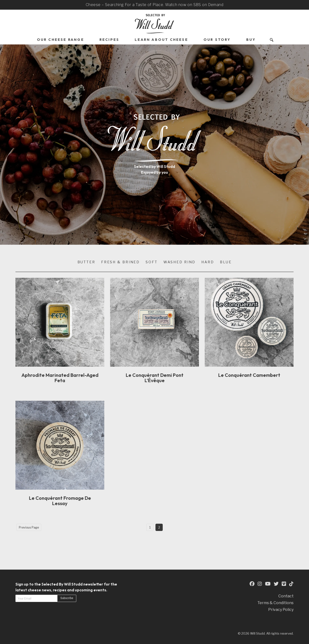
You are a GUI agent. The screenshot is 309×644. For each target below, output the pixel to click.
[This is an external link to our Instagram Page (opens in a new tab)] (260, 584)
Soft (152, 262)
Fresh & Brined (120, 262)
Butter (86, 262)
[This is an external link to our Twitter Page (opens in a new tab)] (276, 584)
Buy (251, 40)
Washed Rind (180, 262)
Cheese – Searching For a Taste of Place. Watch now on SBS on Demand (154, 5)
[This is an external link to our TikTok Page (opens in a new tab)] (291, 584)
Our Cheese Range (60, 40)
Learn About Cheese (161, 40)
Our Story (217, 40)
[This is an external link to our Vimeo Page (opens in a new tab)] (284, 584)
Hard (208, 262)
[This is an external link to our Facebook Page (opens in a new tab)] (252, 584)
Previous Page (29, 527)
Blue (226, 262)
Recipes (109, 40)
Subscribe (67, 598)
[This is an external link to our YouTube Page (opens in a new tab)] (268, 584)
